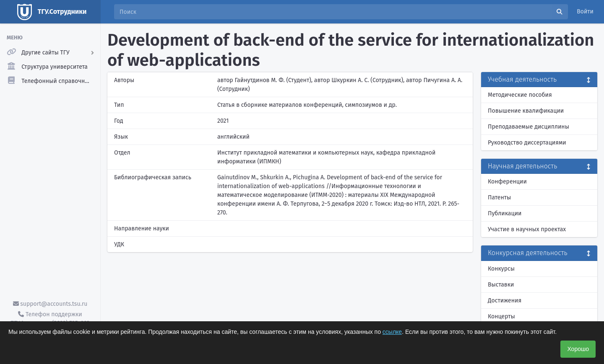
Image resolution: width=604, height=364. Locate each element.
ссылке (392, 332)
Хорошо (578, 349)
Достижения (505, 301)
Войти (585, 12)
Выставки (501, 285)
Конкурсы (501, 269)
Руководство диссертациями (527, 143)
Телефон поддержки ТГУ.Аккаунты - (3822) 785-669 (50, 319)
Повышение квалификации (526, 111)
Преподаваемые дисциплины (528, 127)
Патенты (499, 197)
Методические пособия (520, 95)
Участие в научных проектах (527, 229)
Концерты (501, 316)
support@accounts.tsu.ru (50, 304)
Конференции (507, 182)
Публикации (505, 213)
